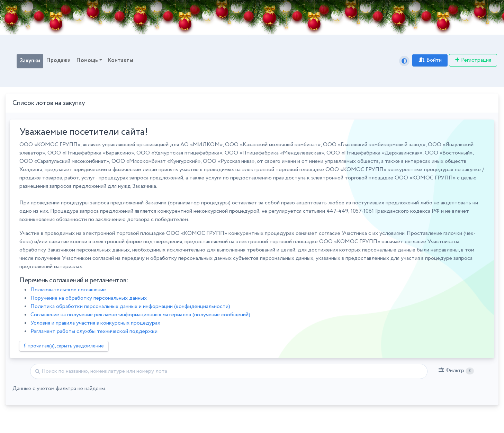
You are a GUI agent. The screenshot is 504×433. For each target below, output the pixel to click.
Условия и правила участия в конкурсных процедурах (95, 323)
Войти (430, 60)
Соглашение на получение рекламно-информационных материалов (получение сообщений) (140, 315)
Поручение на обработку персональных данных (89, 298)
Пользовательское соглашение (68, 290)
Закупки (30, 61)
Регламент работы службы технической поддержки (94, 331)
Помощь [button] (87, 60)
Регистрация (473, 60)
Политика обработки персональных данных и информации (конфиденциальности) (130, 306)
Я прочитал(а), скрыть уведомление (64, 346)
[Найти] (229, 371)
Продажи (58, 60)
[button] (456, 371)
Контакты (120, 60)
